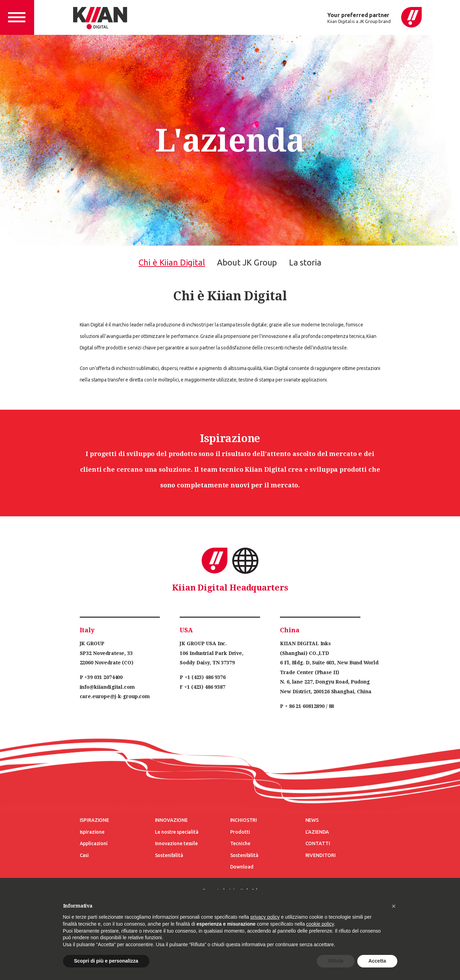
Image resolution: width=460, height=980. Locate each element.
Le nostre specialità (177, 832)
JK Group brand (375, 21)
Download (242, 867)
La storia (305, 263)
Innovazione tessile (176, 843)
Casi (84, 855)
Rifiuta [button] (336, 961)
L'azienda (317, 832)
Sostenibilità (169, 855)
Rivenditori (321, 855)
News (312, 820)
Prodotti (240, 832)
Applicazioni (94, 843)
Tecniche (240, 843)
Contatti (318, 843)
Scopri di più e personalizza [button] (106, 961)
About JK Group (247, 263)
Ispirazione (94, 820)
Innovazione (171, 820)
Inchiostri (244, 820)
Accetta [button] (377, 961)
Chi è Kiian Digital (172, 263)
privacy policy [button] (265, 917)
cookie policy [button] (320, 924)
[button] (394, 906)
